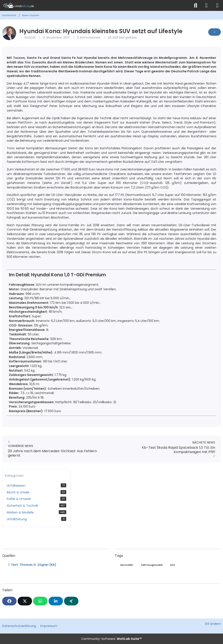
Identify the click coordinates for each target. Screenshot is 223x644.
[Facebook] (9, 601)
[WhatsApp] (40, 601)
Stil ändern (213, 624)
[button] (56, 601)
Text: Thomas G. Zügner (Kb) (34, 565)
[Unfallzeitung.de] (95, 5)
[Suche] (196, 5)
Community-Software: (111, 639)
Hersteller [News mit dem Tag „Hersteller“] (127, 565)
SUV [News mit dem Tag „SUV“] (173, 565)
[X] (25, 601)
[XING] (71, 601)
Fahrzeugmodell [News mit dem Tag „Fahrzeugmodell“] (152, 565)
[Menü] (217, 5)
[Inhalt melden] (215, 32)
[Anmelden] (206, 5)
